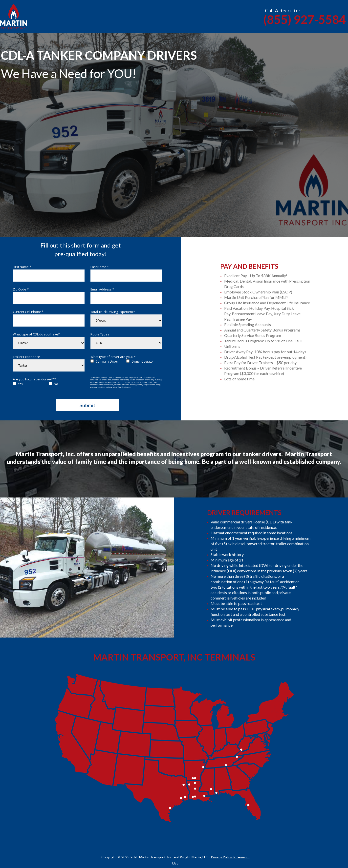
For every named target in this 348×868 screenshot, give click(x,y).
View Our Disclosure (122, 387)
